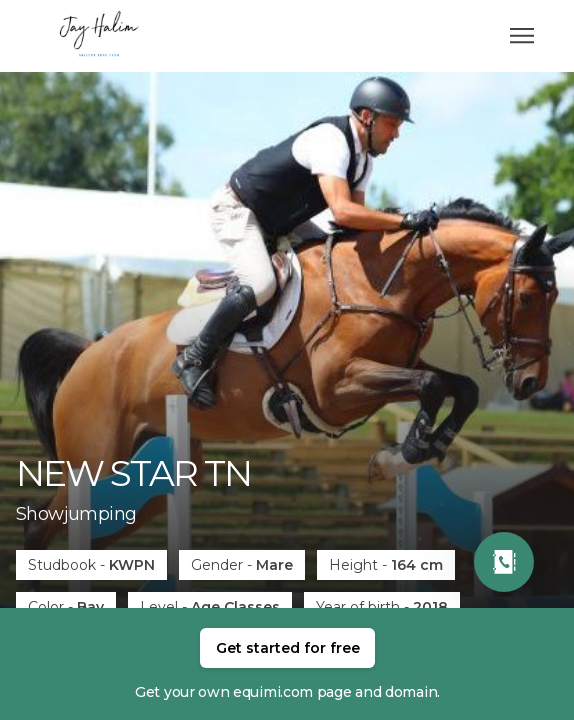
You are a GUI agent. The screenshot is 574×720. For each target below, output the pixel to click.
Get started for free (288, 648)
